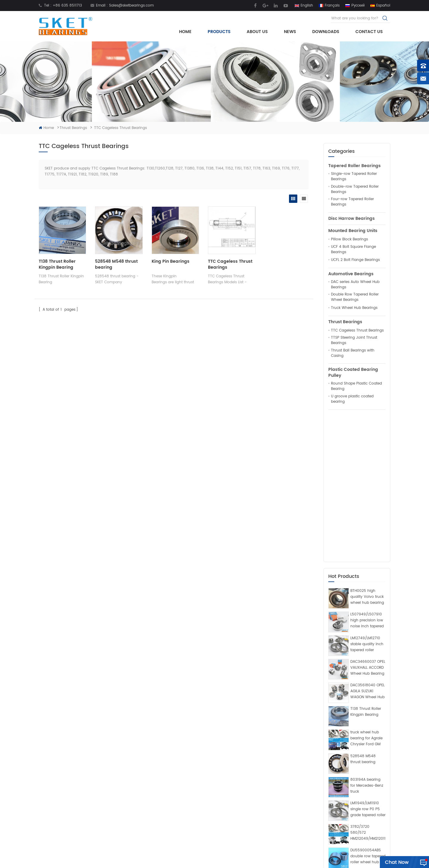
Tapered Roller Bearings (355, 166)
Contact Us (369, 32)
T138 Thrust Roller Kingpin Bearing (366, 567)
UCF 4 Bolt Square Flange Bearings (353, 250)
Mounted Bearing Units (353, 231)
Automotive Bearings (351, 274)
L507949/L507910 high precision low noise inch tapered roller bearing (367, 476)
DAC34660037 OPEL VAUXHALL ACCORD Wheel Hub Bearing (368, 523)
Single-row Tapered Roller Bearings (354, 177)
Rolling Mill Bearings (199, 860)
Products (219, 32)
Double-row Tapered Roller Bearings (355, 189)
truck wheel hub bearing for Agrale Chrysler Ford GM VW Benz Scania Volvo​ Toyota (366, 594)
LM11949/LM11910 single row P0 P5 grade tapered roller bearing (368, 665)
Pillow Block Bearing (218, 801)
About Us (257, 32)
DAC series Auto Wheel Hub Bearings (355, 285)
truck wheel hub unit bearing (227, 782)
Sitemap (274, 852)
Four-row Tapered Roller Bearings (352, 202)
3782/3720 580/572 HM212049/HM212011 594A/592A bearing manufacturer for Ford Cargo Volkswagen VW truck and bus (368, 688)
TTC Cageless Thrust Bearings (357, 331)
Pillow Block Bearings (349, 239)
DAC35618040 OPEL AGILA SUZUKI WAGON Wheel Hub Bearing (367, 547)
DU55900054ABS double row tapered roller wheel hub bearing (368, 712)
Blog (141, 829)
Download (146, 810)
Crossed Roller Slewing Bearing (248, 860)
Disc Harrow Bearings (352, 219)
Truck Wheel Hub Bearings (354, 308)
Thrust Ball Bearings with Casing (353, 353)
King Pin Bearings (169, 261)
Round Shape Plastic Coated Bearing (356, 386)
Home (185, 32)
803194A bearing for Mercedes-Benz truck (367, 641)
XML (291, 852)
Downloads (326, 32)
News (290, 32)
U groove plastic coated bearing (352, 399)
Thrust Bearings (73, 128)
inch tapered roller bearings (226, 773)
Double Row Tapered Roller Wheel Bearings (355, 297)
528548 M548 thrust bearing (363, 614)
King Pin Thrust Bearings (222, 829)
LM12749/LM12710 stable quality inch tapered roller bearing (367, 500)
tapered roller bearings (221, 820)
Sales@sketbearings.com (131, 6)
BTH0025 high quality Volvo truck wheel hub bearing (367, 452)
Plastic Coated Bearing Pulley (353, 373)
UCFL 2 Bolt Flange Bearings (355, 260)
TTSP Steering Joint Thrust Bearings (354, 340)
